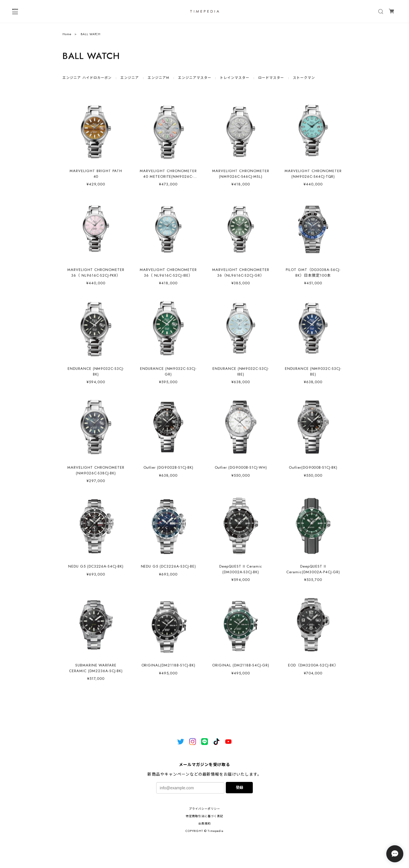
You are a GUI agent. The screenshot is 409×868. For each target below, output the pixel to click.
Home (67, 36)
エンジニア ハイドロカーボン (87, 80)
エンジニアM (158, 80)
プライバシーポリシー (204, 809)
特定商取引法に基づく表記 (204, 816)
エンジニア (130, 80)
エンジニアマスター (195, 80)
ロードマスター (271, 80)
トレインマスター (235, 80)
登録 (239, 787)
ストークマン (304, 80)
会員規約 (204, 824)
